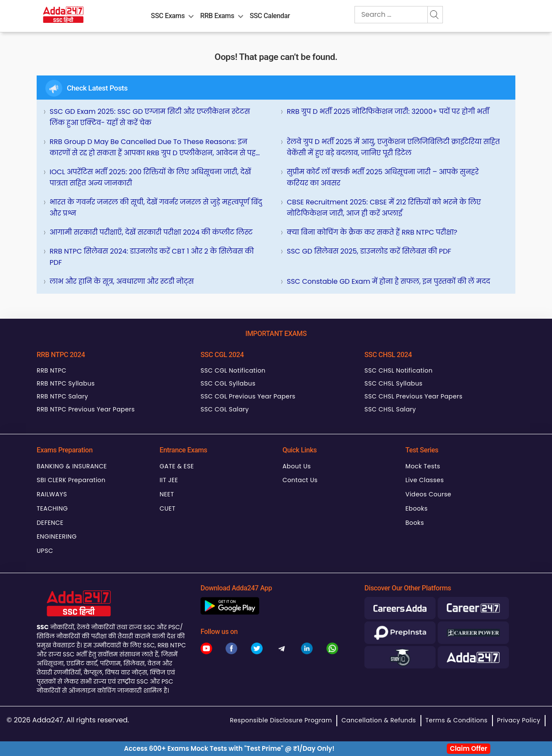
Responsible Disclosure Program (281, 720)
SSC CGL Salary (225, 409)
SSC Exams (168, 16)
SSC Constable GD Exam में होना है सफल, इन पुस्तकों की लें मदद (388, 281)
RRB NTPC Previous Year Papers (86, 409)
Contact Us (300, 480)
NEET (167, 494)
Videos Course (428, 494)
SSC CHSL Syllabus (394, 383)
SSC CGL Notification (233, 370)
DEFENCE (50, 523)
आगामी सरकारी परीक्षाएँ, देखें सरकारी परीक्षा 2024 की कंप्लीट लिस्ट (151, 232)
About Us (297, 466)
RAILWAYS (52, 494)
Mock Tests (423, 466)
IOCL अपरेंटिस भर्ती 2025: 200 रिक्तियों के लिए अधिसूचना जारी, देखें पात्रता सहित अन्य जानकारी (150, 177)
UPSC (45, 551)
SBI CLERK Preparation (71, 480)
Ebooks (417, 508)
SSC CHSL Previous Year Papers (413, 396)
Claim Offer (469, 748)
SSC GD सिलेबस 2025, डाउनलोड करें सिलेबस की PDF (369, 251)
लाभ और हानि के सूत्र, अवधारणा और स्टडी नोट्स (122, 281)
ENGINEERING (57, 536)
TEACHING (52, 508)
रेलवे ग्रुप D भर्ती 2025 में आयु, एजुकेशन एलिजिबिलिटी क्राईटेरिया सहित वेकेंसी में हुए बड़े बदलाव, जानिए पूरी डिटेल (393, 147)
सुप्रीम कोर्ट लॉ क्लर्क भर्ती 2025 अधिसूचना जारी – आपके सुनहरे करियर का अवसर (383, 177)
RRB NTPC (52, 370)
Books (415, 523)
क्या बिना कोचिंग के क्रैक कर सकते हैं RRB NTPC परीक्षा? (372, 232)
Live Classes (425, 480)
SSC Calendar (270, 16)
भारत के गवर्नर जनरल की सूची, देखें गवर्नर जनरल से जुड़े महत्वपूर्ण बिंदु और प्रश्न (156, 208)
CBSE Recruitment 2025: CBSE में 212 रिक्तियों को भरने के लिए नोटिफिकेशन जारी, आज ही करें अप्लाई (384, 208)
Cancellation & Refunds (379, 720)
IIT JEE (169, 480)
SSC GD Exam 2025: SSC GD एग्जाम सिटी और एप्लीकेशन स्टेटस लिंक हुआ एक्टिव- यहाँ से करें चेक (150, 117)
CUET (168, 508)
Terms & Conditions (457, 720)
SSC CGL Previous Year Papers (248, 396)
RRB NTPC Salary (62, 396)
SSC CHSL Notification (398, 370)
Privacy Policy (519, 720)
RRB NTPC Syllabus (66, 383)
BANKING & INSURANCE (72, 466)
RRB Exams (217, 16)
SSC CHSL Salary (390, 409)
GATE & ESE (177, 466)
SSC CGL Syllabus (228, 383)
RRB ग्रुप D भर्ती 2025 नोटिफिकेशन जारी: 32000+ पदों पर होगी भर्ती (388, 111)
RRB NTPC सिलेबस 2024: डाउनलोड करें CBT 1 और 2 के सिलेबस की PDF (152, 257)
